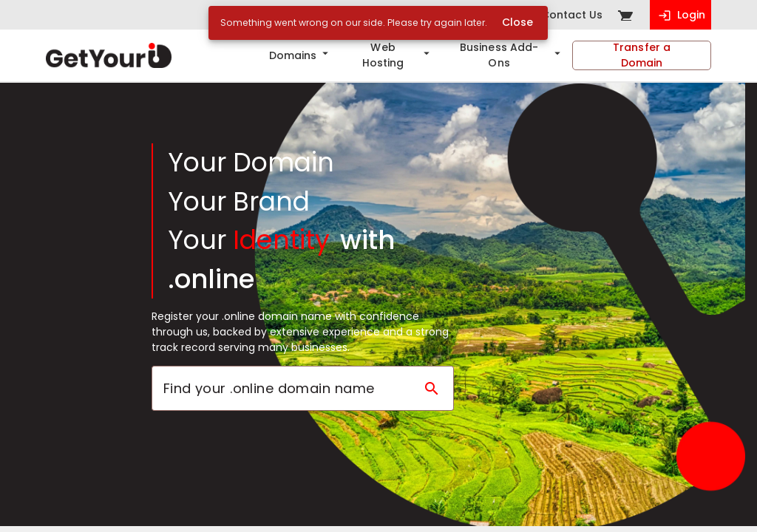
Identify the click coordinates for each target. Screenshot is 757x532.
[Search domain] (432, 389)
